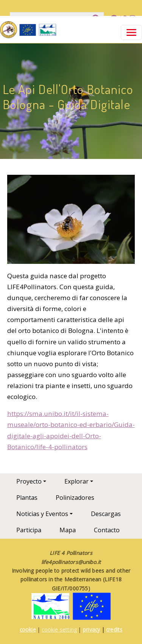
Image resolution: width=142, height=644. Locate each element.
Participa (29, 530)
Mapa (68, 530)
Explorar (76, 481)
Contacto (107, 530)
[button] (71, 222)
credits (114, 629)
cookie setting (59, 629)
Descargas (106, 514)
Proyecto (29, 481)
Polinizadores (75, 498)
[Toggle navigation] (131, 32)
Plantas (27, 498)
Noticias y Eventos (42, 514)
